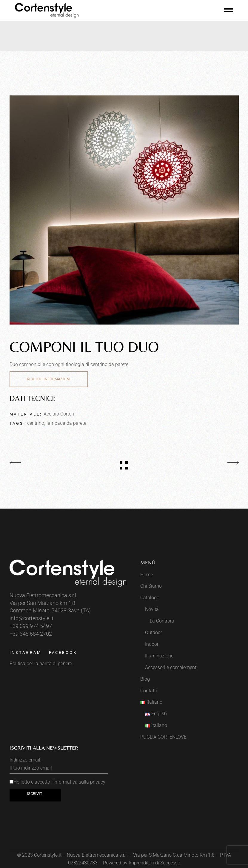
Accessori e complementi (171, 667)
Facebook (63, 652)
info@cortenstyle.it (31, 618)
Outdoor (154, 633)
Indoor (152, 644)
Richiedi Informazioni (49, 379)
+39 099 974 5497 (31, 626)
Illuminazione (159, 656)
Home (147, 575)
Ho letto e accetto (57, 782)
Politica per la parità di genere (41, 664)
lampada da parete (66, 423)
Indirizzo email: (59, 765)
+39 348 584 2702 (31, 634)
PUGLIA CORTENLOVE (163, 737)
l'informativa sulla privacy (78, 782)
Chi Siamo (151, 586)
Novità (152, 609)
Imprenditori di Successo (154, 863)
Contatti (149, 691)
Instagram (26, 652)
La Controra (162, 621)
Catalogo (150, 598)
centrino (36, 423)
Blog (145, 679)
